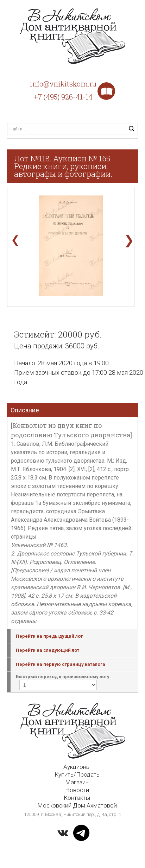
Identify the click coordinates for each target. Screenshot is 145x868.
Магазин (77, 782)
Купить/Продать (77, 774)
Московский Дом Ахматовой (77, 805)
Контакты (77, 798)
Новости (77, 790)
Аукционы (77, 767)
